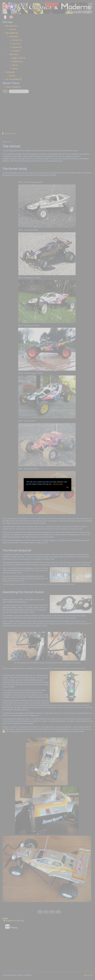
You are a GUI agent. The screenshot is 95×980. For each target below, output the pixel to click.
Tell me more (58, 484)
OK (68, 487)
